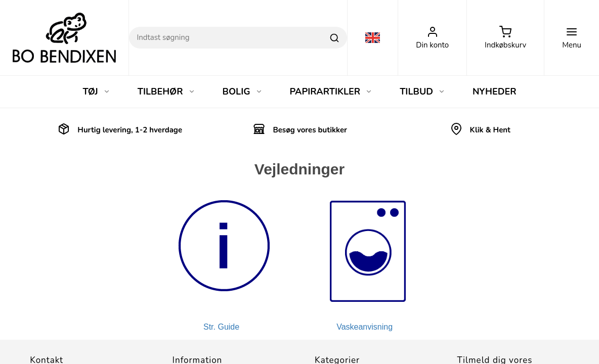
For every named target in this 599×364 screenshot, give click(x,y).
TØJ (96, 92)
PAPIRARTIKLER (331, 92)
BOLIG (243, 92)
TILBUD (422, 92)
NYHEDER (495, 92)
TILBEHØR (166, 92)
